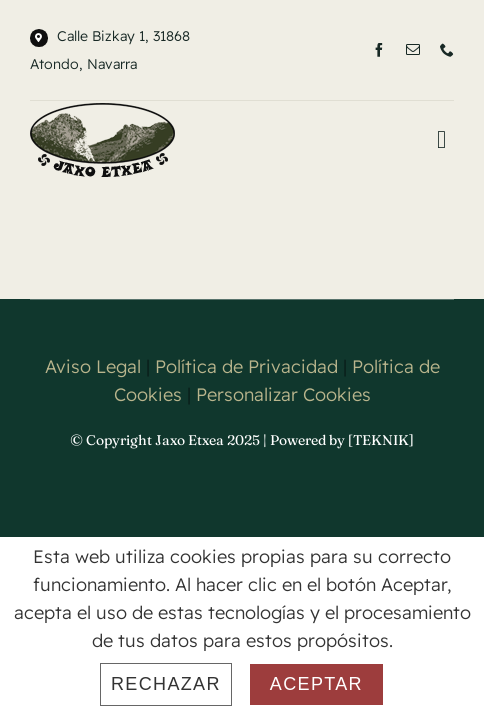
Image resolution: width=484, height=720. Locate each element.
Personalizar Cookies (283, 444)
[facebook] (379, 50)
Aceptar (316, 684)
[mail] (413, 50)
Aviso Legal (93, 416)
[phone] (447, 50)
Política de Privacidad (246, 416)
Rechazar (166, 684)
